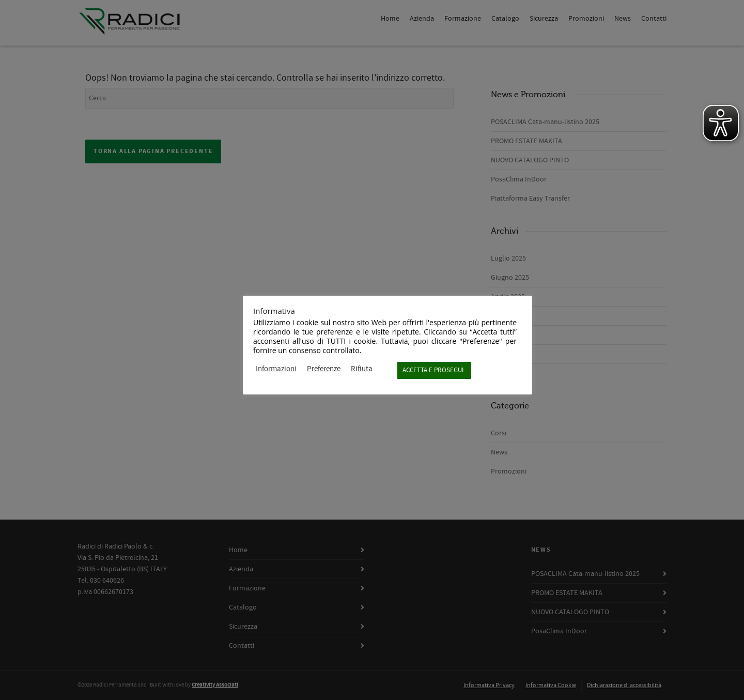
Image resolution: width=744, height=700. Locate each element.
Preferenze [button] (324, 369)
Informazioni (276, 369)
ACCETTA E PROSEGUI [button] (433, 370)
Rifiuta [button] (362, 369)
